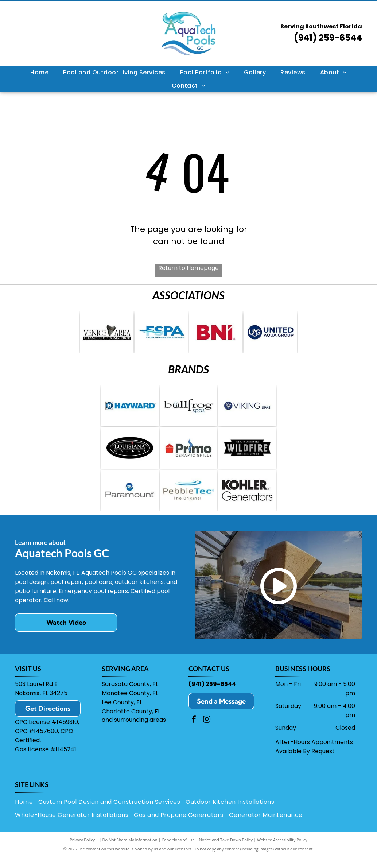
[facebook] (194, 731)
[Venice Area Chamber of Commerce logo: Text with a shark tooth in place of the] (107, 333)
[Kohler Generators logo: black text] (247, 500)
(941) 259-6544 (328, 38)
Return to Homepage (188, 268)
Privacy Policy (82, 851)
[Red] (216, 333)
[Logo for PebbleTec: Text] (188, 500)
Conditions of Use (178, 851)
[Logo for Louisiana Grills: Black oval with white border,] (130, 455)
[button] (114, 72)
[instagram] (207, 731)
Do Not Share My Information (130, 851)
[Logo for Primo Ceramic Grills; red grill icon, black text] (188, 455)
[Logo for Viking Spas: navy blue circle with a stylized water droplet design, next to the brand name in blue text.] (247, 410)
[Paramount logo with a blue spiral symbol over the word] (130, 500)
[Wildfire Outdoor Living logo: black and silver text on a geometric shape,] (247, 455)
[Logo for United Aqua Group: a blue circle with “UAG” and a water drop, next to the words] (270, 333)
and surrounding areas (134, 731)
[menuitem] (39, 72)
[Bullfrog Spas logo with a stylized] (188, 410)
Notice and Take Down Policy (226, 851)
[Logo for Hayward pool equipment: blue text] (130, 410)
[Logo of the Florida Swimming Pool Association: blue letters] (161, 333)
